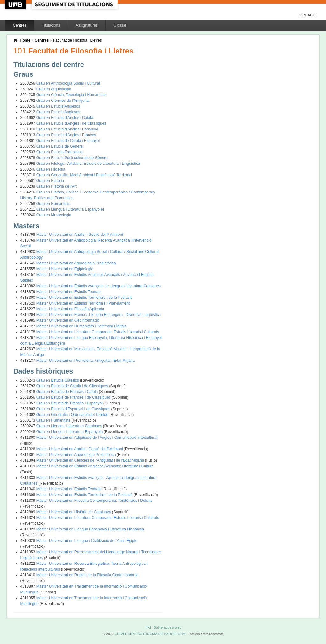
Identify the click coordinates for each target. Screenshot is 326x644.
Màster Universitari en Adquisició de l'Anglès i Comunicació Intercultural (97, 437)
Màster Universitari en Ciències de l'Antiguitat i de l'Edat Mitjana (91, 460)
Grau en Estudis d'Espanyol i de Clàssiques (74, 409)
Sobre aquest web (167, 627)
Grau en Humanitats (53, 204)
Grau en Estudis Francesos (59, 152)
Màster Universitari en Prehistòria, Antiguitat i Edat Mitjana (85, 360)
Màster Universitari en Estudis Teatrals (69, 292)
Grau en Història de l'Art (57, 186)
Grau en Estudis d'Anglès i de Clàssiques (71, 123)
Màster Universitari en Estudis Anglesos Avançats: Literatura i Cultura (95, 466)
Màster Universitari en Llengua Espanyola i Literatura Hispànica (90, 529)
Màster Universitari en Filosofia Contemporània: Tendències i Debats (94, 500)
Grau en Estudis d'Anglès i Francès (66, 135)
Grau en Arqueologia (54, 89)
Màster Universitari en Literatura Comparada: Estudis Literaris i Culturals (98, 332)
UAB (16, 5)
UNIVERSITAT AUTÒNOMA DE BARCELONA (150, 634)
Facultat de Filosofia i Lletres (78, 40)
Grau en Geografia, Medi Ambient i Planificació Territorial (84, 175)
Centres (20, 25)
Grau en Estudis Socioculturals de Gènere (72, 158)
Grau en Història (50, 181)
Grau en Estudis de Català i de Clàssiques (73, 386)
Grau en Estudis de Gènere (60, 146)
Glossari (120, 25)
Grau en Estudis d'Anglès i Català (65, 118)
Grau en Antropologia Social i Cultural (68, 83)
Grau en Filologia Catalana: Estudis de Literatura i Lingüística (88, 164)
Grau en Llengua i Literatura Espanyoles (71, 209)
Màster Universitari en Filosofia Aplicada (70, 309)
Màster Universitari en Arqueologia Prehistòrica (76, 263)
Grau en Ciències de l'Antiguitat (63, 101)
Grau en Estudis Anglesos (58, 106)
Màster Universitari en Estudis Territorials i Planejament (83, 303)
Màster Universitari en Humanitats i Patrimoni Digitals (81, 326)
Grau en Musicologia (54, 215)
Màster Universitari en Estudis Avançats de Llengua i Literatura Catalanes (99, 286)
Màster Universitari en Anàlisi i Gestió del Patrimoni (80, 234)
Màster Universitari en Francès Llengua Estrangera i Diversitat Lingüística (99, 315)
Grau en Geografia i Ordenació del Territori (73, 415)
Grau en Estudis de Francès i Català (68, 392)
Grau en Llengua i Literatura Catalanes (70, 426)
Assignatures (87, 25)
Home (25, 40)
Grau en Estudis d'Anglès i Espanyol (67, 129)
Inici (148, 627)
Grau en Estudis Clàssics (58, 380)
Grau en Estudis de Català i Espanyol (68, 141)
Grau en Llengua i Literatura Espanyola (70, 432)
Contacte (308, 15)
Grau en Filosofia (51, 169)
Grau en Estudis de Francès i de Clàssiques (74, 397)
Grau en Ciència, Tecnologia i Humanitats (71, 95)
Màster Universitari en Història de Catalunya (74, 512)
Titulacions (51, 25)
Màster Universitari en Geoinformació (68, 320)
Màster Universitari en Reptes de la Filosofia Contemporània (87, 575)
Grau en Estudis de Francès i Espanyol (70, 403)
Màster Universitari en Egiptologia (65, 269)
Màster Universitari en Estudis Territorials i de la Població (85, 297)
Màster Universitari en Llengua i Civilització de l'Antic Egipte (87, 541)
